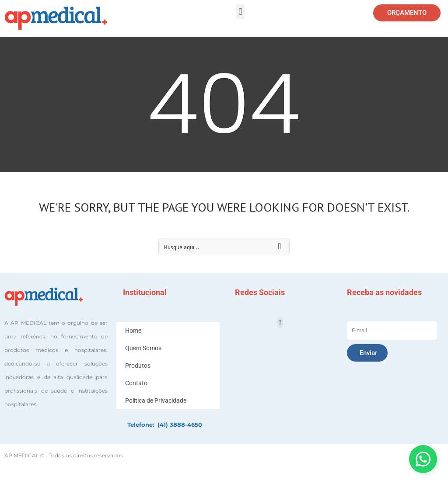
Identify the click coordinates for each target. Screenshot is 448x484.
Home (133, 331)
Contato (136, 383)
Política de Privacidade (156, 400)
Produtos (138, 366)
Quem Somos (143, 348)
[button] (240, 12)
